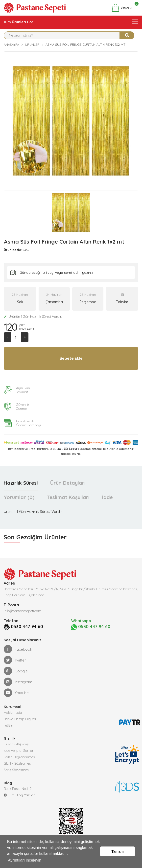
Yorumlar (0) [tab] (19, 497)
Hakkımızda (13, 712)
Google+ (17, 671)
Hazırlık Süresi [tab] (21, 483)
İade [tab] (107, 497)
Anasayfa (11, 45)
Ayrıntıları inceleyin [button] (25, 860)
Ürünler (32, 45)
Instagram (18, 682)
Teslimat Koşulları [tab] (68, 497)
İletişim (9, 725)
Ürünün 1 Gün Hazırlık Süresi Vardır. (33, 317)
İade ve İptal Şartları (19, 751)
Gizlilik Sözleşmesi (18, 763)
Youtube (16, 693)
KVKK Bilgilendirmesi (20, 757)
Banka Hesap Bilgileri (20, 719)
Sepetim (123, 8)
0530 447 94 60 (27, 627)
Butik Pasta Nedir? (18, 789)
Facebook (18, 649)
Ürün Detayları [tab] (68, 483)
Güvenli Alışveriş (16, 744)
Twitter (15, 660)
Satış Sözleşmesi (16, 770)
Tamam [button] (118, 851)
